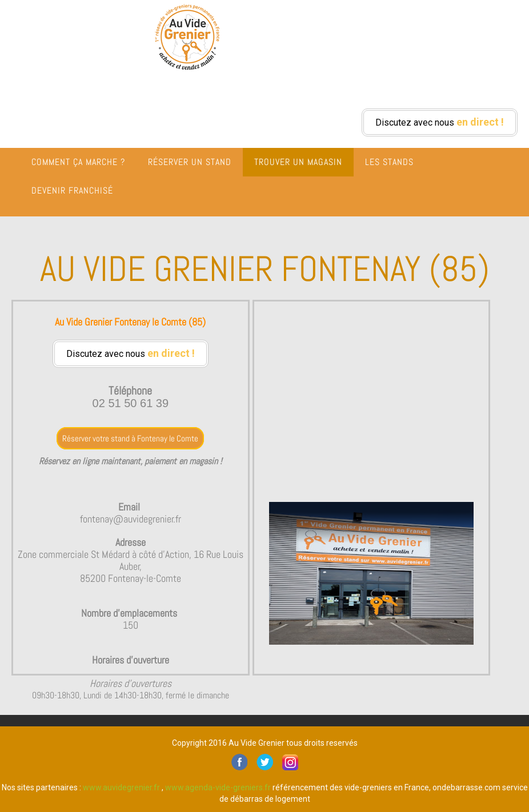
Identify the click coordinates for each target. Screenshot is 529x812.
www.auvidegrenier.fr (121, 787)
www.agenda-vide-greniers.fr (218, 787)
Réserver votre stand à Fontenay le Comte (130, 438)
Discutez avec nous (440, 122)
